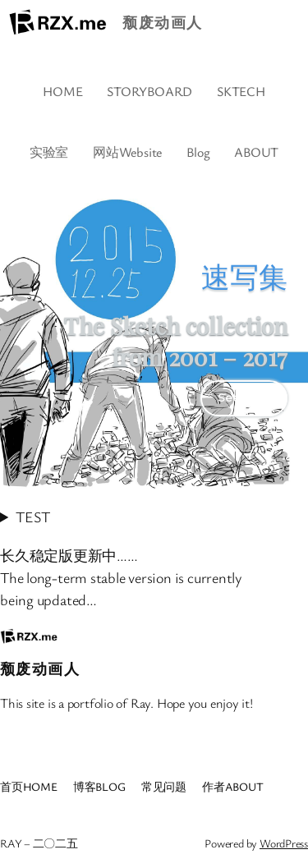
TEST (32, 517)
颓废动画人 (162, 22)
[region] (154, 336)
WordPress (284, 843)
